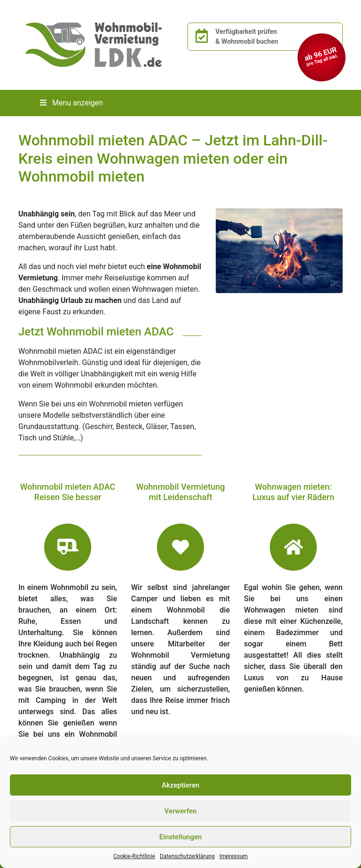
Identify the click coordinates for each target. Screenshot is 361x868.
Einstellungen (181, 837)
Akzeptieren (180, 785)
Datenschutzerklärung (187, 856)
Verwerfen (181, 811)
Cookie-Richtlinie (134, 856)
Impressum (234, 856)
